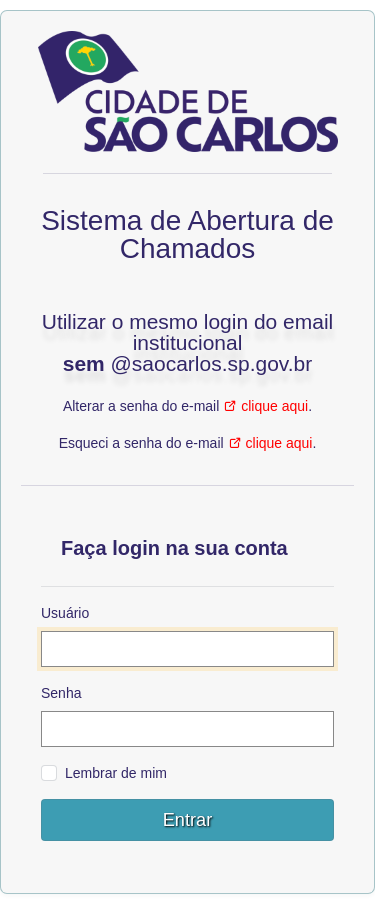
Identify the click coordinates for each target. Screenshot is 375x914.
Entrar (188, 820)
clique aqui (274, 406)
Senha (61, 693)
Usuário (65, 613)
